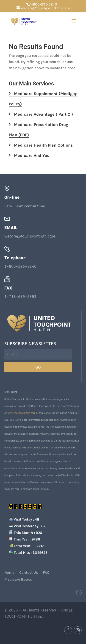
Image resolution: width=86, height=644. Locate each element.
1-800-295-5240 (44, 4)
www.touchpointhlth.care (22, 413)
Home (9, 573)
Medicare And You (29, 156)
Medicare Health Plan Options (41, 145)
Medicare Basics (18, 580)
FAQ (46, 573)
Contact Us (29, 573)
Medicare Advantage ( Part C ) (41, 114)
